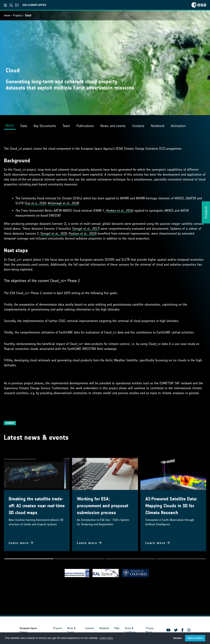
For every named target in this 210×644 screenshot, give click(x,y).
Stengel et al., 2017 (85, 229)
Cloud (28, 15)
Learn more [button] (106, 638)
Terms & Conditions (130, 630)
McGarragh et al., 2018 (63, 203)
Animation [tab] (178, 126)
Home (7, 15)
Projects (18, 15)
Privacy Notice (150, 630)
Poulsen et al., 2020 (82, 233)
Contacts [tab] (138, 126)
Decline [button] (177, 638)
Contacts (90, 628)
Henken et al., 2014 (119, 211)
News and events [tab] (113, 126)
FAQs (117, 628)
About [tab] (10, 125)
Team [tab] (66, 126)
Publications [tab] (85, 126)
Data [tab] (24, 126)
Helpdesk (104, 628)
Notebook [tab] (158, 126)
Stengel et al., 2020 (54, 233)
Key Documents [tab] (45, 126)
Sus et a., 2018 (36, 203)
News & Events (71, 630)
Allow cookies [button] (195, 638)
